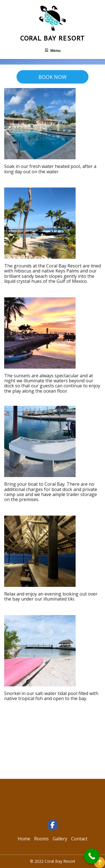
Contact (79, 839)
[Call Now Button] (92, 856)
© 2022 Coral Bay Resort (53, 861)
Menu (53, 51)
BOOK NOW (53, 77)
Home (24, 839)
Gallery (60, 839)
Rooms (41, 839)
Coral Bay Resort (53, 38)
